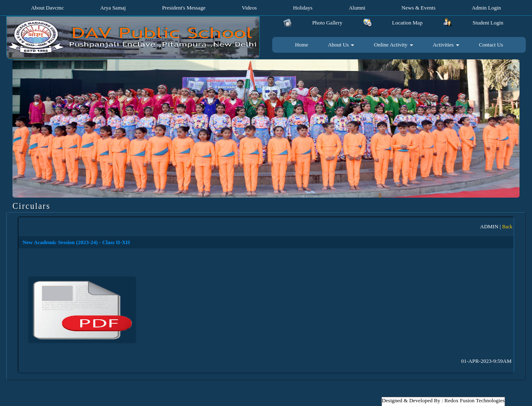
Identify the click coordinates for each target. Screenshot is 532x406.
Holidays (303, 8)
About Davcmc (48, 8)
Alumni (357, 8)
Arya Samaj (113, 8)
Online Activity (394, 45)
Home (302, 45)
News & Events (419, 8)
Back (507, 227)
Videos (249, 8)
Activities (446, 45)
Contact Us (491, 45)
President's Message (184, 8)
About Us (341, 45)
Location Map (407, 23)
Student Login (488, 23)
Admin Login (486, 8)
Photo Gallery (327, 23)
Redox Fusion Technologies (474, 400)
